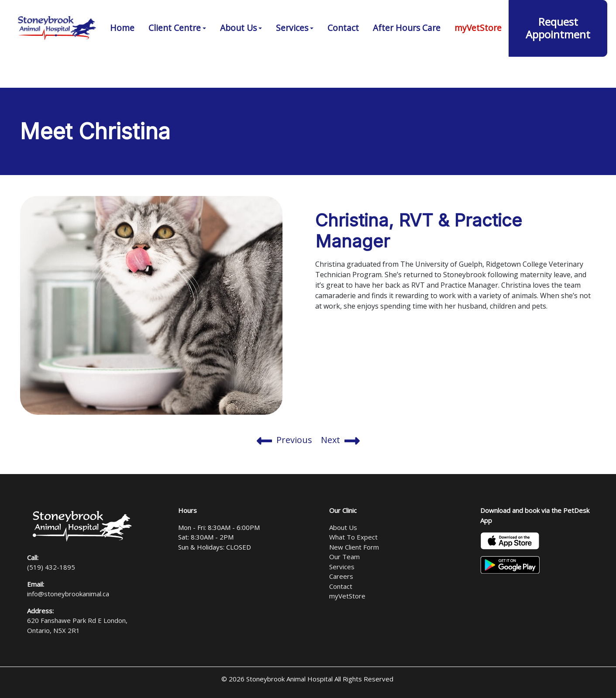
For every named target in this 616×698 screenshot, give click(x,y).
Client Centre (175, 52)
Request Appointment (558, 52)
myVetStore (478, 52)
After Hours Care (407, 52)
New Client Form (354, 547)
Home (122, 52)
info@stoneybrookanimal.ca (68, 594)
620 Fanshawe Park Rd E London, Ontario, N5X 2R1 (516, 13)
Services (292, 52)
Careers (341, 576)
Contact (343, 52)
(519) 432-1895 (393, 13)
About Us (238, 52)
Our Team (344, 557)
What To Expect (353, 537)
